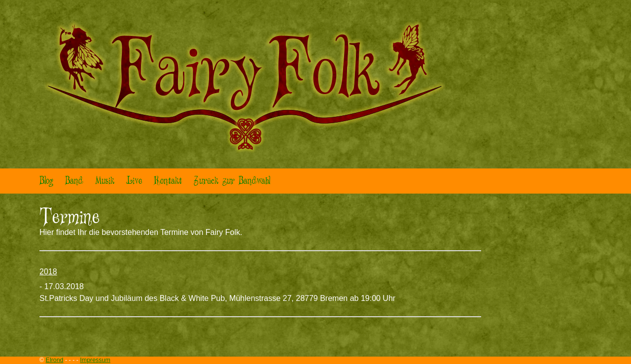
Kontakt (168, 181)
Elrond (55, 360)
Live (134, 181)
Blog (46, 181)
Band (74, 181)
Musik (105, 181)
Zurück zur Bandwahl (232, 181)
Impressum (95, 360)
